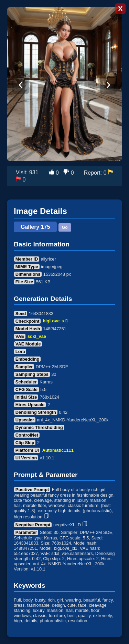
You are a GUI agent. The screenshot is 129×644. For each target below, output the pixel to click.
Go (65, 227)
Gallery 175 (35, 227)
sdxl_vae (37, 336)
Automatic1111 (58, 450)
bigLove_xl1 (55, 321)
